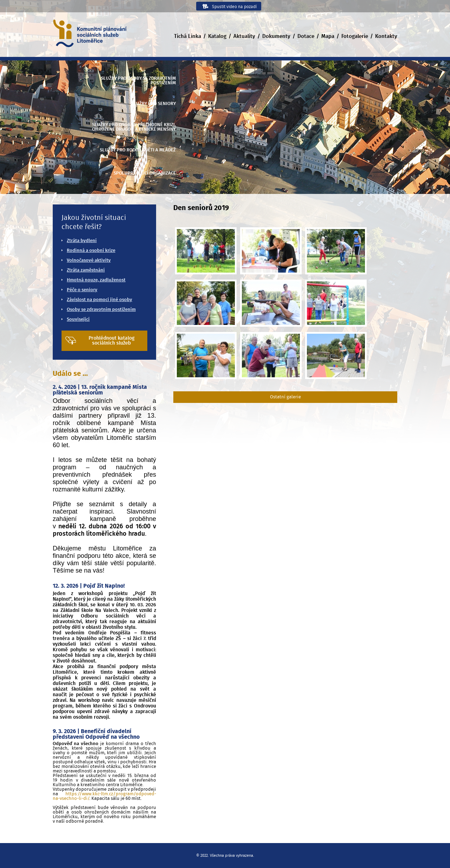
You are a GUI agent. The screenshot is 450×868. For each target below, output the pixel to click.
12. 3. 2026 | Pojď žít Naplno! (89, 586)
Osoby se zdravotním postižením (101, 310)
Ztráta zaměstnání (86, 270)
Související (78, 319)
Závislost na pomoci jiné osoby (99, 300)
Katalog (217, 36)
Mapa (328, 36)
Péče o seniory (82, 290)
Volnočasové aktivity (89, 260)
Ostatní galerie (285, 397)
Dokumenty (276, 36)
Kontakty (386, 36)
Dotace (306, 36)
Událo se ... (70, 374)
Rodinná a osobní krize (91, 251)
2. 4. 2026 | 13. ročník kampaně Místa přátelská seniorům (100, 390)
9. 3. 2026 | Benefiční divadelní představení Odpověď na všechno (96, 734)
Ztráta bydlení (82, 241)
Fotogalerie (355, 36)
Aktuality (244, 36)
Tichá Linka (188, 36)
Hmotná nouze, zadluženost (96, 280)
